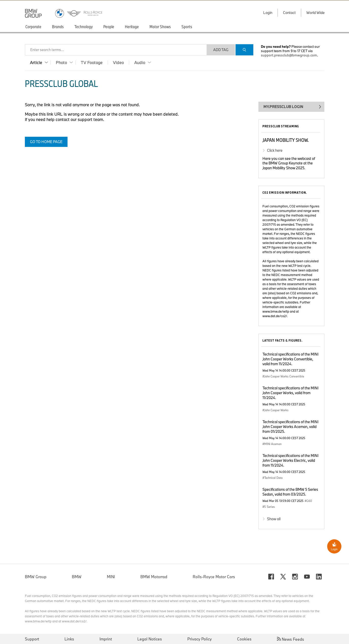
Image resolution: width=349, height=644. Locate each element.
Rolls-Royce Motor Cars (214, 577)
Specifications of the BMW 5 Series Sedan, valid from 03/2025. (290, 492)
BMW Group (36, 577)
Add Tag (221, 50)
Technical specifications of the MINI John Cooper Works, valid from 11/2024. (290, 393)
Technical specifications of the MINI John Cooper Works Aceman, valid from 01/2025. (290, 427)
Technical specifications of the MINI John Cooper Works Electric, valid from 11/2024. (290, 460)
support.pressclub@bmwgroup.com (289, 55)
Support (32, 639)
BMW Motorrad (154, 577)
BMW (77, 577)
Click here (275, 150)
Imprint (106, 639)
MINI (111, 577)
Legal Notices (150, 639)
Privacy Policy (200, 639)
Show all (274, 519)
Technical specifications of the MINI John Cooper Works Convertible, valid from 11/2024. (290, 359)
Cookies (244, 639)
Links (69, 639)
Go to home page (46, 142)
